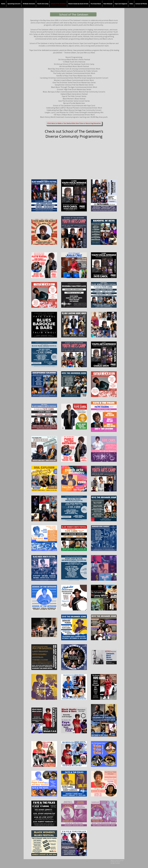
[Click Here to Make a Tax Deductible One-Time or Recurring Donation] (74, 123)
